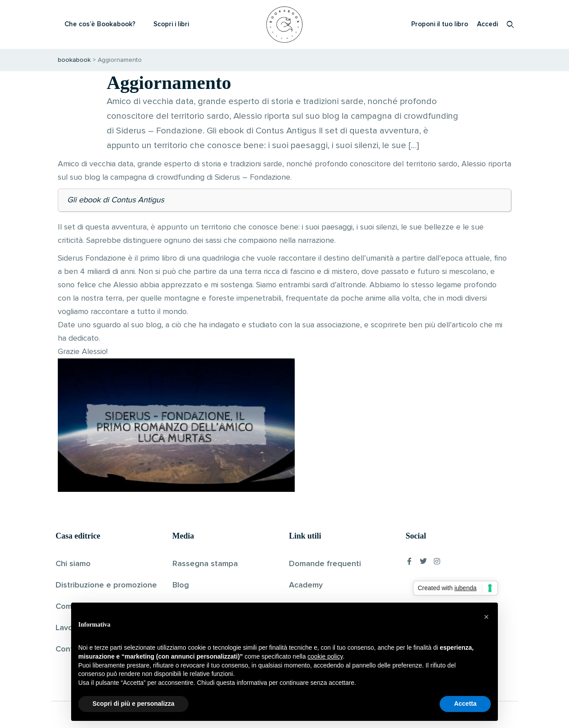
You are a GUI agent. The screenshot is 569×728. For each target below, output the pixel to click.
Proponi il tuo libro (440, 24)
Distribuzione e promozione (106, 585)
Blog (181, 585)
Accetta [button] (465, 704)
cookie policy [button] (325, 656)
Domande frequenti (325, 564)
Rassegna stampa (205, 564)
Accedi (487, 24)
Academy (306, 585)
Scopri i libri (171, 24)
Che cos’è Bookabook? (100, 24)
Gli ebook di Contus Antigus (116, 200)
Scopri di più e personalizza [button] (133, 704)
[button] (486, 617)
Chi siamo (73, 564)
